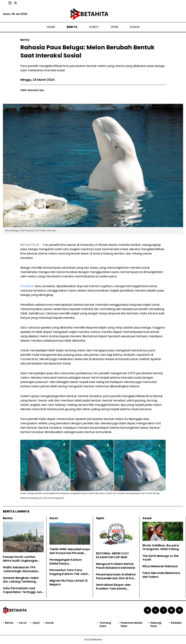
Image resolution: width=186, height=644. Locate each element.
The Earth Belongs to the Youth (160, 558)
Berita (72, 27)
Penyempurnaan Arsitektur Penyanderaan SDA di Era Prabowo (116, 578)
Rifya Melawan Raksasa (160, 566)
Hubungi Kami (156, 624)
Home (51, 27)
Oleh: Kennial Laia (32, 90)
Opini (114, 27)
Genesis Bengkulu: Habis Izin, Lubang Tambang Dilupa (21, 582)
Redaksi (176, 623)
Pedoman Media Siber (132, 624)
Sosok (135, 27)
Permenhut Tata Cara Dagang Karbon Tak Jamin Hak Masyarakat (69, 574)
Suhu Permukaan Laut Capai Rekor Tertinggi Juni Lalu (23, 592)
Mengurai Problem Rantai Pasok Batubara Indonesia (116, 566)
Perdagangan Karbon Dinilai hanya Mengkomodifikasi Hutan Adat (68, 565)
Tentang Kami (105, 624)
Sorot (94, 27)
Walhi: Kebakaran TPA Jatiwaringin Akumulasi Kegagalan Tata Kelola (20, 571)
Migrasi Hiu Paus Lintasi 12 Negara (68, 583)
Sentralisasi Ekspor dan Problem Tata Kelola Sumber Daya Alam (113, 589)
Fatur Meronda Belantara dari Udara (161, 575)
